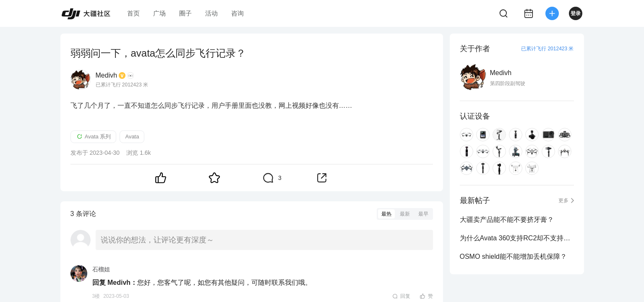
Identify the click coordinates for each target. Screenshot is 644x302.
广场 (159, 13)
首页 (133, 13)
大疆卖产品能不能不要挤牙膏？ (507, 220)
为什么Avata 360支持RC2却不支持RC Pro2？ (517, 238)
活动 (211, 13)
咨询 (237, 13)
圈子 (185, 13)
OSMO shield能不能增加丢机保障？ (513, 256)
